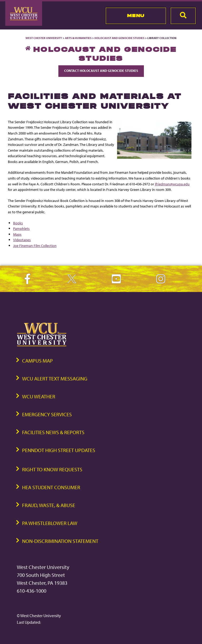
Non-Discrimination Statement (60, 541)
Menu (136, 16)
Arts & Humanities (78, 38)
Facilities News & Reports (53, 432)
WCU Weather (39, 396)
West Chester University (44, 38)
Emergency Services (47, 414)
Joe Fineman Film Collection (35, 246)
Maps (17, 234)
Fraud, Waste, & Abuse (49, 505)
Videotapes (22, 240)
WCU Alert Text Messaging (55, 378)
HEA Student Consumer (51, 487)
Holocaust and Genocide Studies (119, 38)
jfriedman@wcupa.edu (172, 184)
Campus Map (37, 361)
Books (18, 223)
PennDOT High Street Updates (59, 450)
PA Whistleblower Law (50, 523)
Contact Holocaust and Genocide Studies (101, 71)
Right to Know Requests (52, 469)
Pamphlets (21, 228)
